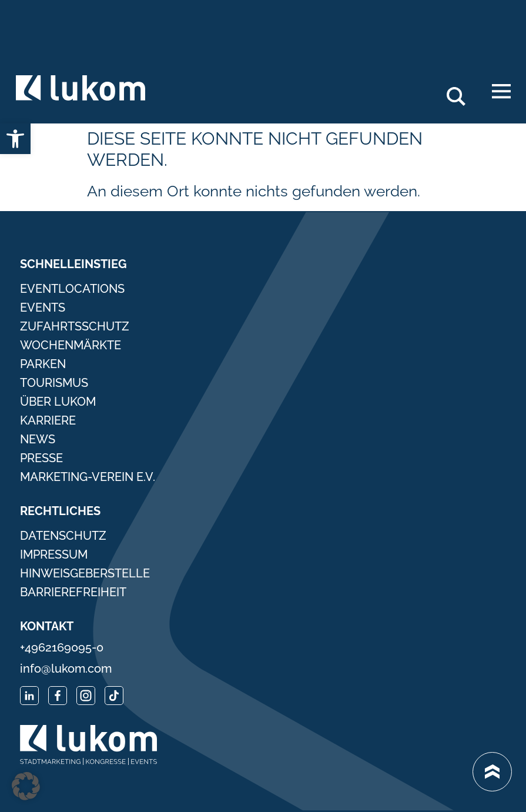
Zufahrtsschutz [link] (75, 326)
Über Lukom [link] (58, 402)
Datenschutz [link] (63, 536)
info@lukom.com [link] (66, 669)
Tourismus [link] (54, 383)
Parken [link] (43, 364)
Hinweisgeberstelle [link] (85, 573)
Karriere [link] (48, 420)
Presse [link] (41, 458)
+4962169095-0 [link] (62, 647)
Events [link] (43, 308)
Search (462, 92)
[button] (26, 786)
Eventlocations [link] (72, 289)
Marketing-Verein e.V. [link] (88, 477)
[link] (15, 139)
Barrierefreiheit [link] (73, 592)
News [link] (38, 439)
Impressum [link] (54, 554)
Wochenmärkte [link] (71, 345)
